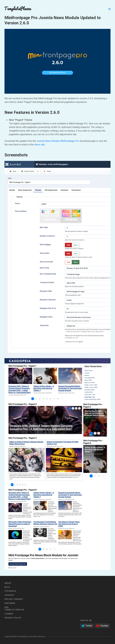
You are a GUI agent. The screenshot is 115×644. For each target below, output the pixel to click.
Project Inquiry (14, 599)
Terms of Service (14, 610)
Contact (10, 595)
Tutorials (10, 591)
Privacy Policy (13, 618)
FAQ (7, 607)
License (9, 614)
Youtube (102, 626)
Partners (10, 603)
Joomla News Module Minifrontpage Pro (58, 141)
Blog (7, 587)
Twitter (87, 626)
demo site (40, 145)
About (8, 583)
